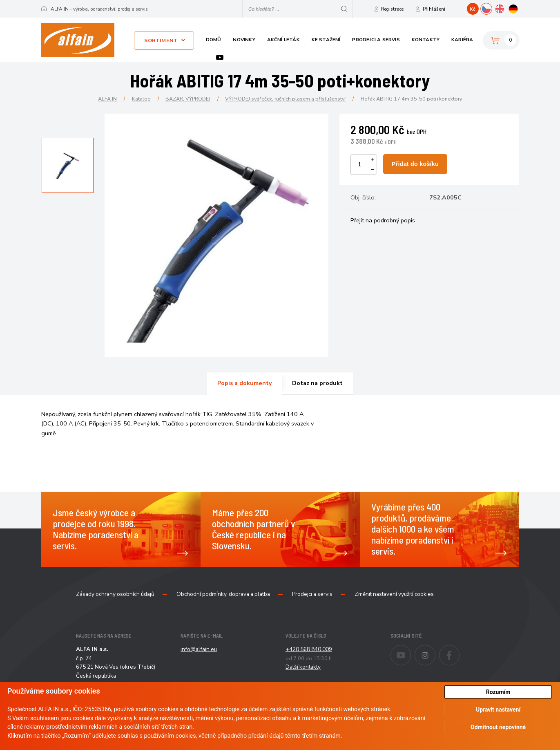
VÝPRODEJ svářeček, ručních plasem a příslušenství (285, 99)
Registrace (393, 9)
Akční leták (283, 40)
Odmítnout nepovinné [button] (498, 727)
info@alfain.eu (199, 649)
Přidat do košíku (415, 164)
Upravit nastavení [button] (498, 710)
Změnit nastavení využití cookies (394, 594)
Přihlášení (434, 9)
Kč (473, 9)
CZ (492, 8)
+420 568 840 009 (309, 649)
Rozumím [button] (498, 692)
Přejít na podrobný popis (383, 220)
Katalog (141, 99)
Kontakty (426, 40)
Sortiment (161, 40)
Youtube (220, 57)
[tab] (244, 383)
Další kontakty (303, 667)
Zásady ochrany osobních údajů (115, 594)
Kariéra (462, 40)
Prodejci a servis (376, 40)
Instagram (435, 650)
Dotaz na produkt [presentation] (317, 383)
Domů (214, 40)
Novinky (244, 40)
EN (505, 8)
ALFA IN (107, 99)
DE (519, 8)
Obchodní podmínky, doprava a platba (223, 594)
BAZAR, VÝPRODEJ (188, 99)
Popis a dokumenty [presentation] (245, 383)
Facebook (459, 650)
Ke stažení (326, 40)
